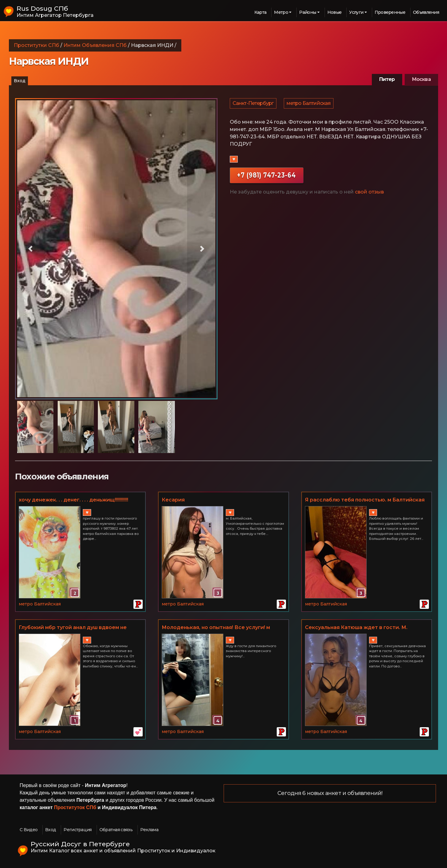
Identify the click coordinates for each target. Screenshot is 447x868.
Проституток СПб (75, 807)
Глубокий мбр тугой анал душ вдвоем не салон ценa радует (73, 628)
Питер (387, 79)
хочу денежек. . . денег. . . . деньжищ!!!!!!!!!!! (73, 500)
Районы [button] (308, 12)
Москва (421, 79)
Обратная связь (116, 830)
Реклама (149, 830)
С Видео (29, 830)
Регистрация (77, 830)
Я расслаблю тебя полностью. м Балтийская (365, 500)
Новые (335, 12)
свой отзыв (369, 195)
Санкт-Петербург (253, 105)
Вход (20, 81)
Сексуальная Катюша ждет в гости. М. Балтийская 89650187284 (356, 628)
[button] (30, 249)
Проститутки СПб (37, 45)
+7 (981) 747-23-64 (267, 178)
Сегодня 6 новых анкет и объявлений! (330, 793)
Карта (260, 12)
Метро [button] (281, 12)
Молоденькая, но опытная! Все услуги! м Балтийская (216, 628)
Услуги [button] (356, 12)
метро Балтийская (310, 105)
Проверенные (390, 12)
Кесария (173, 500)
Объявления (426, 12)
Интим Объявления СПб (95, 45)
